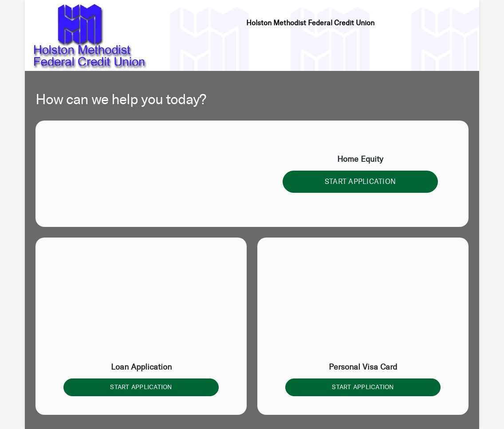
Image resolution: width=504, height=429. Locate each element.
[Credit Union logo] (90, 35)
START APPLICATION (360, 181)
